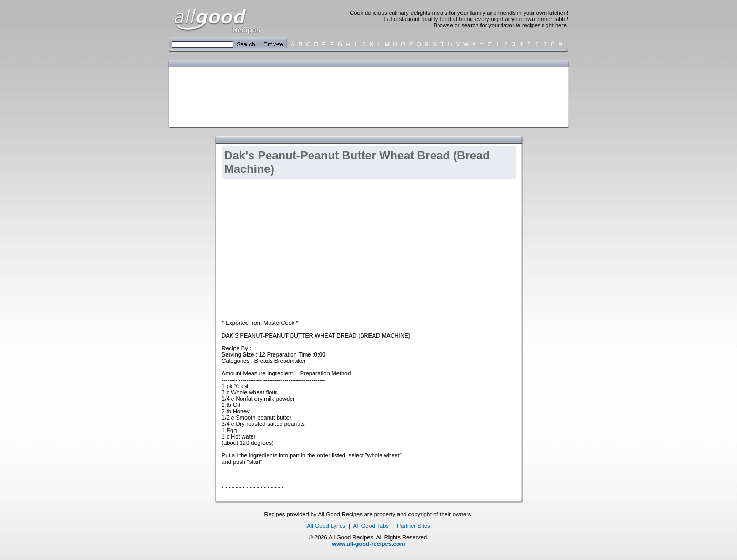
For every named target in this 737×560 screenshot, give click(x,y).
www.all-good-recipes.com (369, 544)
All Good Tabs (371, 526)
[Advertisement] (366, 96)
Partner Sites (414, 526)
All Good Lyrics (326, 526)
